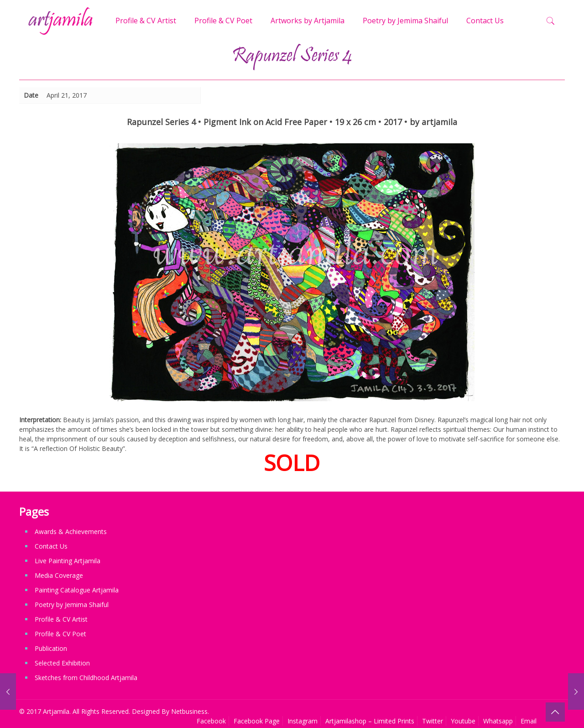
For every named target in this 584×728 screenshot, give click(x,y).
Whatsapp (498, 721)
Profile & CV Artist (61, 619)
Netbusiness (189, 711)
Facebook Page (257, 721)
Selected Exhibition (62, 663)
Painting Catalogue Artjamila (77, 590)
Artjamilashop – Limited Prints (370, 721)
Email (529, 721)
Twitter (433, 721)
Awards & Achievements (71, 532)
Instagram (302, 721)
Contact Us (51, 546)
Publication (51, 648)
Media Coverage (59, 575)
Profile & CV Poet (60, 634)
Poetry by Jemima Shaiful (72, 605)
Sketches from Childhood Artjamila (86, 678)
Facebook (211, 721)
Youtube (463, 721)
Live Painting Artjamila (68, 561)
